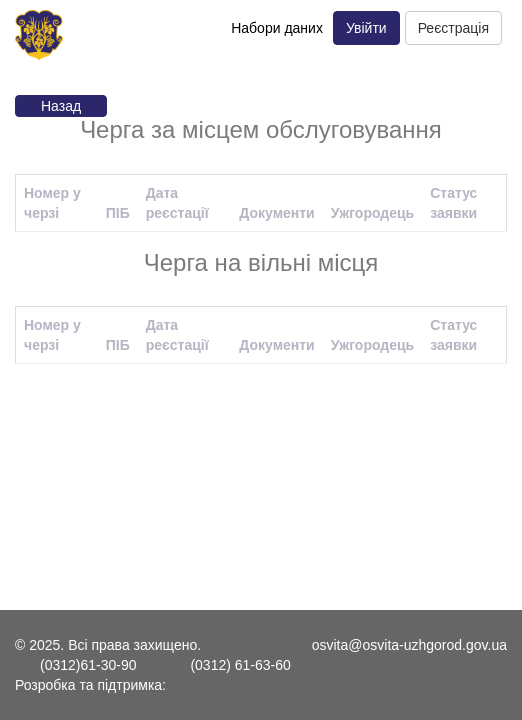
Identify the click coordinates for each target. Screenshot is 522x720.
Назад (61, 106)
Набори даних (277, 28)
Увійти (366, 28)
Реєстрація (453, 28)
